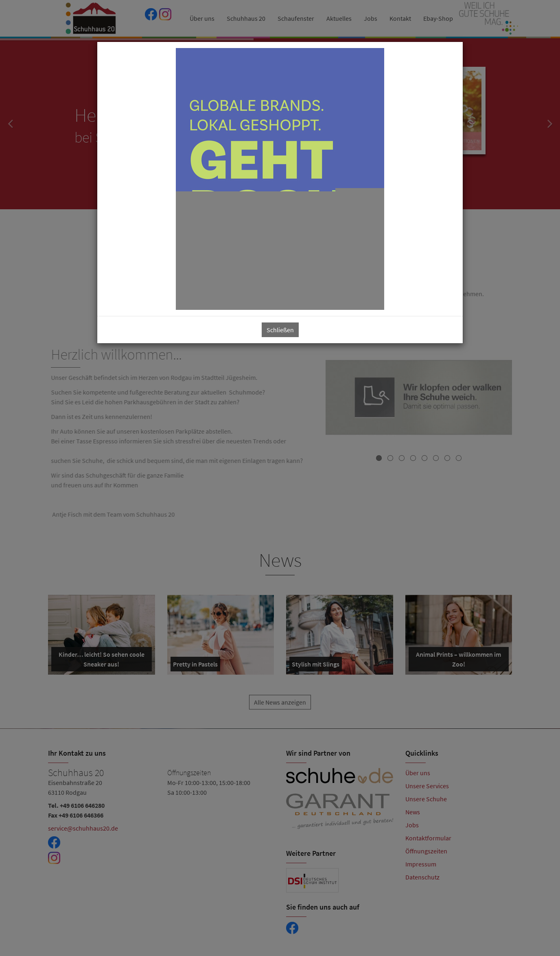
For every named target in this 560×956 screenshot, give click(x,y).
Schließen (280, 330)
